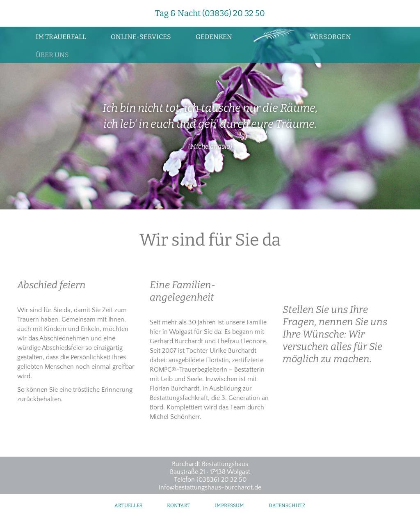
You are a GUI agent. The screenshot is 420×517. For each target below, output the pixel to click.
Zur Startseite (271, 36)
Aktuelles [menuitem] (128, 506)
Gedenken (214, 37)
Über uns (52, 55)
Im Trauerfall (61, 37)
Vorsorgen (330, 37)
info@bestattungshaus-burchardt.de (210, 487)
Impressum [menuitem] (229, 506)
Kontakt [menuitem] (179, 506)
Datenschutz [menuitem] (287, 506)
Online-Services (141, 37)
